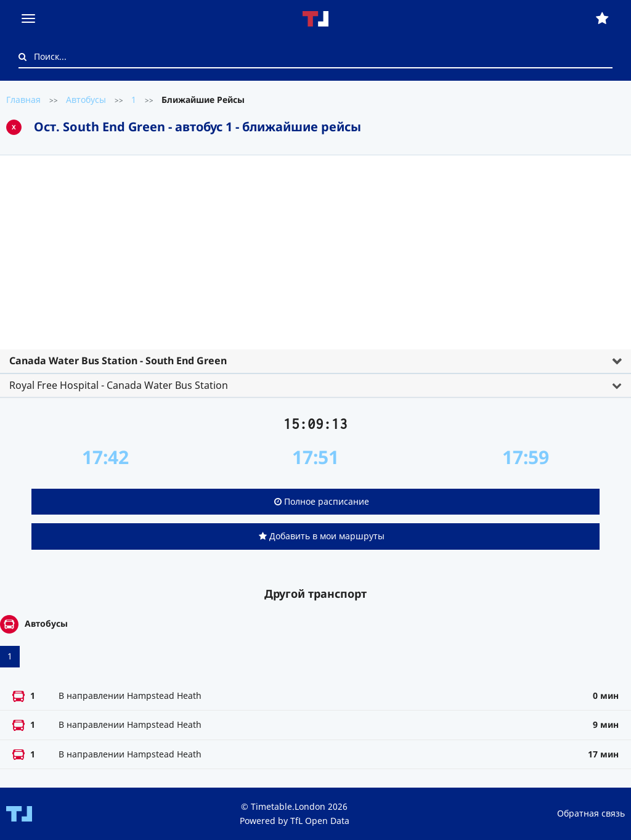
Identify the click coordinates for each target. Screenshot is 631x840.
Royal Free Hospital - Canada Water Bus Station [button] (119, 385)
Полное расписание (322, 501)
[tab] (315, 272)
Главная (23, 100)
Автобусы (86, 100)
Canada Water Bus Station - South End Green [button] (118, 361)
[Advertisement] (315, 257)
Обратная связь (591, 813)
